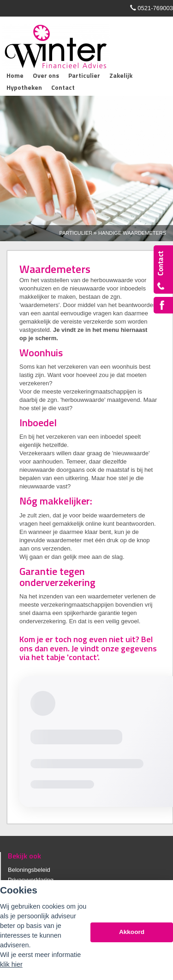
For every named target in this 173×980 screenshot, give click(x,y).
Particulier (76, 233)
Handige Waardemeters (132, 233)
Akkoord (132, 932)
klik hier (11, 964)
